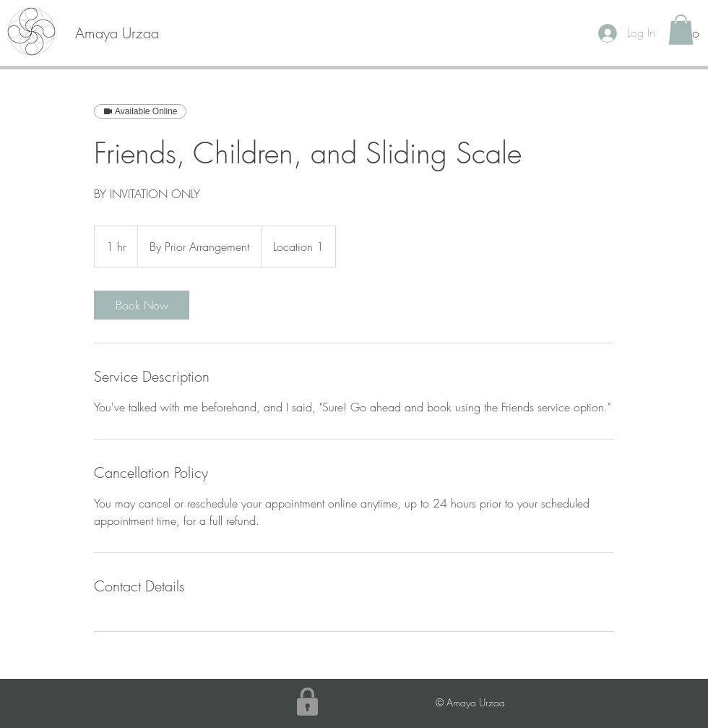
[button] (681, 30)
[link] (142, 305)
